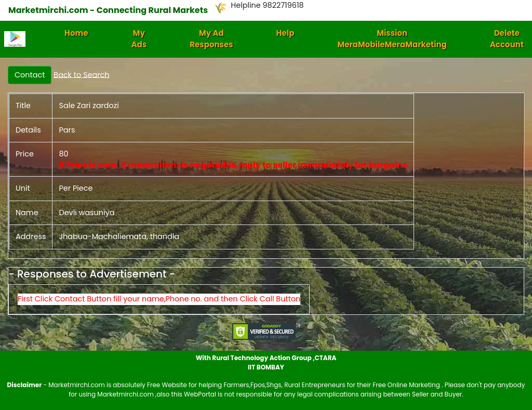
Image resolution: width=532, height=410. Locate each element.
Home (76, 33)
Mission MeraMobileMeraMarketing (392, 39)
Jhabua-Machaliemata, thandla (119, 236)
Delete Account (507, 39)
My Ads (139, 39)
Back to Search (81, 74)
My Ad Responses (211, 39)
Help (285, 33)
